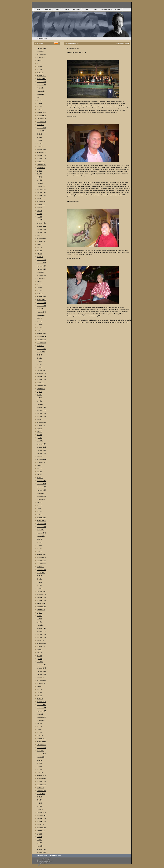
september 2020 (41, 238)
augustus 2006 (41, 757)
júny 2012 (40, 542)
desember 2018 (41, 303)
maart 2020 (40, 257)
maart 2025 (40, 73)
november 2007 (41, 711)
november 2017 (41, 343)
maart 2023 (40, 146)
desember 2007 (41, 708)
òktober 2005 (40, 788)
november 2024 (41, 85)
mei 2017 (39, 361)
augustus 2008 (41, 683)
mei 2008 (39, 693)
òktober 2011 (40, 567)
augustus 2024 (41, 94)
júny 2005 (40, 800)
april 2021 (40, 217)
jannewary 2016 (41, 410)
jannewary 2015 (41, 447)
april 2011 (40, 585)
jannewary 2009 (41, 668)
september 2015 (41, 423)
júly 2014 (39, 466)
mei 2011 (39, 582)
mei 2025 (39, 67)
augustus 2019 (41, 278)
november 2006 (41, 748)
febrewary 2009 (41, 665)
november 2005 (41, 785)
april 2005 (40, 806)
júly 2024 (39, 97)
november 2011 (41, 564)
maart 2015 (40, 441)
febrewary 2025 (41, 76)
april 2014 (40, 475)
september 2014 (41, 459)
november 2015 (41, 416)
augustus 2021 (41, 205)
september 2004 (41, 828)
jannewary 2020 (41, 263)
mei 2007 (39, 729)
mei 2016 (39, 398)
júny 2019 (40, 284)
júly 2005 (39, 797)
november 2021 (41, 195)
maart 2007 (40, 736)
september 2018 (41, 312)
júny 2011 (40, 579)
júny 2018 (40, 321)
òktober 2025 (40, 51)
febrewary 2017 (41, 370)
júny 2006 (40, 763)
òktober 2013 (40, 493)
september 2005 (41, 791)
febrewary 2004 (41, 849)
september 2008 (41, 680)
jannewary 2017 (41, 373)
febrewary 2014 (41, 481)
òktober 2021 (40, 199)
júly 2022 (39, 171)
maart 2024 (40, 110)
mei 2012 (39, 545)
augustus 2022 (41, 168)
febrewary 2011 (41, 591)
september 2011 (41, 570)
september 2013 (41, 496)
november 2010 (41, 601)
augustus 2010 (41, 610)
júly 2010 (39, 613)
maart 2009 (40, 662)
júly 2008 (39, 686)
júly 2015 (39, 429)
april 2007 (40, 733)
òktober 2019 (40, 272)
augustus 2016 (41, 389)
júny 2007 (40, 726)
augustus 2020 (41, 241)
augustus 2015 (41, 426)
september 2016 (41, 386)
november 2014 (41, 453)
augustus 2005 (41, 794)
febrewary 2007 (41, 739)
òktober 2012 (40, 530)
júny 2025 (40, 63)
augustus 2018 (41, 315)
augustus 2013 (41, 499)
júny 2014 (40, 469)
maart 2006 (40, 772)
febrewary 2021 (41, 223)
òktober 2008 (40, 677)
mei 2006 (39, 766)
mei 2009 (39, 656)
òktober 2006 (40, 751)
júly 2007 (39, 723)
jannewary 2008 (41, 705)
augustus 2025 (41, 57)
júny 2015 (40, 432)
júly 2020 (39, 245)
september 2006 (41, 754)
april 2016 (40, 401)
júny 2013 (40, 505)
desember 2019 (41, 266)
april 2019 (40, 291)
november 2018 (41, 306)
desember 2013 (41, 487)
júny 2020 (40, 248)
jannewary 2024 (41, 116)
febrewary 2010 (41, 628)
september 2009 (41, 644)
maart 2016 (40, 404)
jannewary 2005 (41, 815)
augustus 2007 (41, 720)
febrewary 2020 (41, 260)
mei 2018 (39, 324)
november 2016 (41, 380)
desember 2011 (41, 561)
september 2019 (41, 275)
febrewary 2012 (41, 555)
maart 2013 (40, 515)
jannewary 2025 (41, 79)
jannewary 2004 (41, 852)
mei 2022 (39, 177)
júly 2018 (39, 318)
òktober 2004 (40, 825)
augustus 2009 (41, 647)
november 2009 (41, 637)
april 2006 (40, 769)
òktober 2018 (40, 309)
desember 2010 (41, 597)
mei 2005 (39, 803)
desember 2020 (41, 229)
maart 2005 (40, 809)
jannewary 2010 (41, 631)
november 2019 (41, 269)
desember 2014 (41, 450)
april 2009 (40, 659)
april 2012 (40, 548)
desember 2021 (41, 192)
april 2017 (40, 364)
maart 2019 (40, 294)
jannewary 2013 (41, 521)
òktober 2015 (40, 419)
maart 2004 (40, 846)
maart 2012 (40, 551)
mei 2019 (39, 288)
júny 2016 (40, 395)
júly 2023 (39, 134)
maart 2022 (40, 183)
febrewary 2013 (41, 518)
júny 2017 (40, 358)
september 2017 (41, 349)
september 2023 (41, 128)
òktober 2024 (40, 88)
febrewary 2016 (41, 407)
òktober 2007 (40, 714)
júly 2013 (39, 502)
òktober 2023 (40, 125)
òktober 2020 (40, 235)
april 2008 (40, 696)
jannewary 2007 (41, 742)
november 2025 (41, 48)
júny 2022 (40, 174)
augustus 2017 (41, 352)
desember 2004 (41, 818)
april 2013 (40, 512)
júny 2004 (40, 837)
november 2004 (41, 822)
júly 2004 (39, 834)
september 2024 (41, 91)
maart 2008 (40, 699)
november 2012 (41, 527)
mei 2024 (39, 103)
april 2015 (40, 438)
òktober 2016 (40, 383)
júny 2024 (40, 100)
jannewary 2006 (41, 779)
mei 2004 (39, 840)
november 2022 (41, 159)
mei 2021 (39, 214)
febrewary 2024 (41, 113)
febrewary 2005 (41, 812)
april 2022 (40, 180)
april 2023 (40, 143)
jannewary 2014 (41, 484)
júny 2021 (40, 211)
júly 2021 (39, 208)
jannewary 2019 (41, 300)
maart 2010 (40, 625)
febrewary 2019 (41, 297)
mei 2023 (39, 140)
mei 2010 (39, 619)
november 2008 (41, 674)
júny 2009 (40, 653)
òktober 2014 (40, 456)
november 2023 (41, 122)
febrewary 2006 (41, 775)
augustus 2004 (41, 831)
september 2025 (41, 54)
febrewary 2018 (41, 334)
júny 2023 (40, 137)
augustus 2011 (41, 573)
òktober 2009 (40, 640)
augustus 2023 (41, 131)
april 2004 (40, 843)
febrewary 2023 (41, 149)
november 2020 (41, 232)
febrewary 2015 (41, 444)
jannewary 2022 (41, 189)
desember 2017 (41, 340)
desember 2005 (41, 782)
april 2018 (40, 327)
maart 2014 (40, 478)
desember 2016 (41, 377)
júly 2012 (39, 539)
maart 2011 (40, 588)
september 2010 (41, 607)
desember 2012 (41, 524)
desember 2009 (41, 634)
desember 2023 (41, 119)
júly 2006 (39, 760)
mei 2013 (39, 508)
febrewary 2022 (41, 186)
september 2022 (41, 165)
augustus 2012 (41, 536)
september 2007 (41, 717)
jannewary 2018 (41, 337)
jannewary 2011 (41, 594)
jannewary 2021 (41, 226)
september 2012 (41, 533)
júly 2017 (39, 355)
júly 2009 (39, 650)
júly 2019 (39, 281)
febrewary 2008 (41, 702)
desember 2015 (41, 413)
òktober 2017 (40, 346)
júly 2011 (39, 576)
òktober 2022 (40, 162)
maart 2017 (40, 367)
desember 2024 (41, 82)
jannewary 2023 (41, 152)
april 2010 (40, 622)
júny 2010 (40, 616)
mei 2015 (39, 435)
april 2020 (40, 254)
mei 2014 (39, 472)
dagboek (39, 38)
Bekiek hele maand (123, 44)
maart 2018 (40, 330)
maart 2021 (40, 220)
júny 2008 (40, 690)
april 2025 (40, 70)
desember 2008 (41, 671)
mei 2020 (39, 251)
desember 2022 (41, 156)
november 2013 (41, 490)
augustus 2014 (41, 462)
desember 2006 (41, 745)
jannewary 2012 (41, 558)
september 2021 (41, 202)
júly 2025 (39, 60)
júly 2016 (39, 392)
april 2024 (40, 106)
